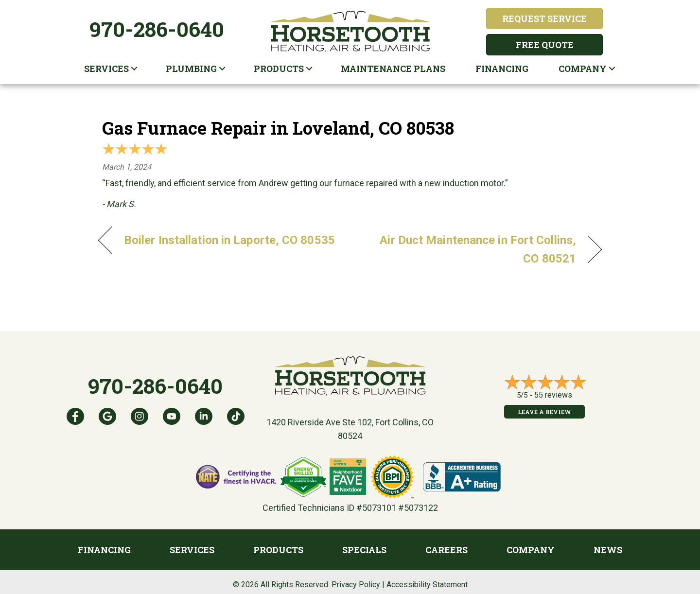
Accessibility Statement (427, 585)
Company (583, 69)
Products (279, 69)
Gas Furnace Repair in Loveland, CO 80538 (278, 128)
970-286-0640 (157, 29)
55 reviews (553, 395)
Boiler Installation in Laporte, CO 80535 (229, 240)
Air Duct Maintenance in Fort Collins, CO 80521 (471, 249)
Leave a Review (544, 412)
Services (106, 69)
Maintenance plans (393, 69)
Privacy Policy (356, 585)
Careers (446, 550)
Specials (364, 550)
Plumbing (191, 69)
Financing (502, 69)
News (608, 550)
